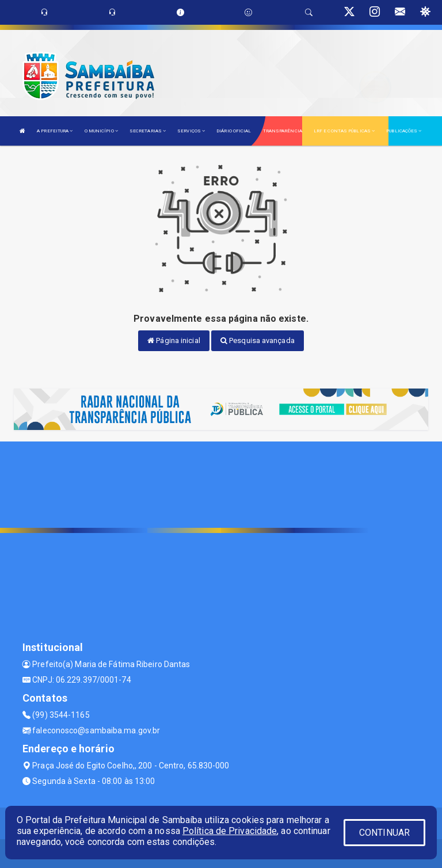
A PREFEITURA (55, 131)
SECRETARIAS (148, 131)
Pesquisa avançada (258, 340)
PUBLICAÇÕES (404, 131)
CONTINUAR (384, 833)
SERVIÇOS (191, 131)
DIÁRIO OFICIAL (234, 131)
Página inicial (174, 340)
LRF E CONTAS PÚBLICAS (344, 131)
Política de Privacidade (230, 831)
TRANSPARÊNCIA (283, 131)
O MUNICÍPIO (101, 131)
